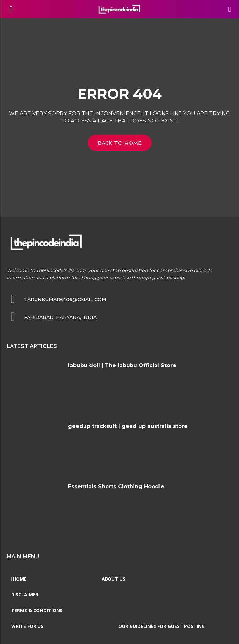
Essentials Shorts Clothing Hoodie (116, 487)
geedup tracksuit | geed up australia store (128, 426)
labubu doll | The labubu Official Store (122, 365)
